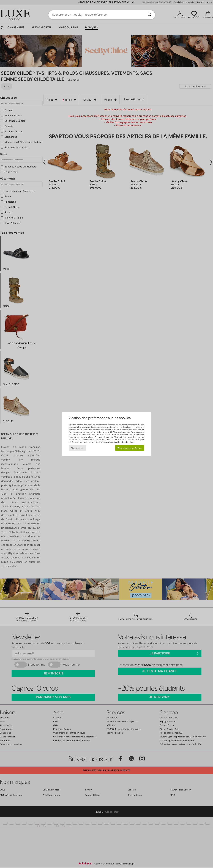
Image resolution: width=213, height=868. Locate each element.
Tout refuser (77, 448)
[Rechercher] (150, 15)
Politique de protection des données (116, 442)
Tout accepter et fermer (130, 448)
